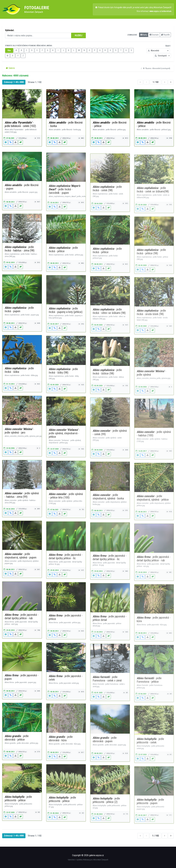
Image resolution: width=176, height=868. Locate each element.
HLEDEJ (78, 35)
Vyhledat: (10, 30)
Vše (9, 50)
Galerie (10, 68)
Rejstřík (165, 35)
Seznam (154, 35)
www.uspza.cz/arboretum (160, 11)
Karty (144, 35)
